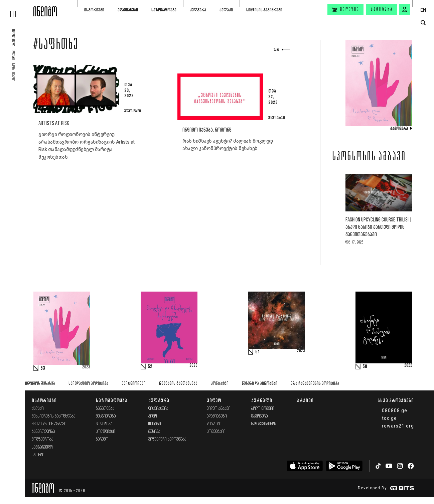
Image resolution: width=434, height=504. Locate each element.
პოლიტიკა (104, 424)
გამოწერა (382, 9)
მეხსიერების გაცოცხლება (54, 416)
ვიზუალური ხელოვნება (167, 439)
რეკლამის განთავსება (178, 384)
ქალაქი (226, 10)
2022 (408, 366)
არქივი (305, 400)
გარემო (102, 439)
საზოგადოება (164, 10)
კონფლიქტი (106, 432)
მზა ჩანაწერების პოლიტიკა (315, 384)
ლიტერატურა (158, 409)
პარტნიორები (134, 384)
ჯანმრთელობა (43, 432)
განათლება (105, 409)
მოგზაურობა (43, 439)
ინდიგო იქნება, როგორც (207, 130)
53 (43, 368)
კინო (153, 416)
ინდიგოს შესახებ (40, 384)
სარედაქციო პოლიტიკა (88, 384)
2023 (86, 367)
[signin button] (405, 9)
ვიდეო (214, 400)
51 (258, 352)
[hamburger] (17, 8)
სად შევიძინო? (264, 424)
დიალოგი (214, 424)
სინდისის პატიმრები (264, 10)
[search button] (423, 23)
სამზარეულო (42, 447)
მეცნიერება (106, 416)
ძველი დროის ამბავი (49, 424)
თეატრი (155, 424)
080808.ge (395, 410)
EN (423, 10)
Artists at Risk (54, 123)
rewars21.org (398, 426)
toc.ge (389, 418)
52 (150, 367)
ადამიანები (128, 10)
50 (365, 367)
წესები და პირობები (260, 384)
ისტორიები (94, 10)
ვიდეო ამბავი (219, 409)
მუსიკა (154, 432)
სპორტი (38, 455)
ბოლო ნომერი (263, 409)
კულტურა (198, 10)
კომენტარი (216, 432)
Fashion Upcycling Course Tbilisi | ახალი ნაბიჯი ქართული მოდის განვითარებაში (379, 227)
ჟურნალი (262, 400)
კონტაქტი (220, 384)
